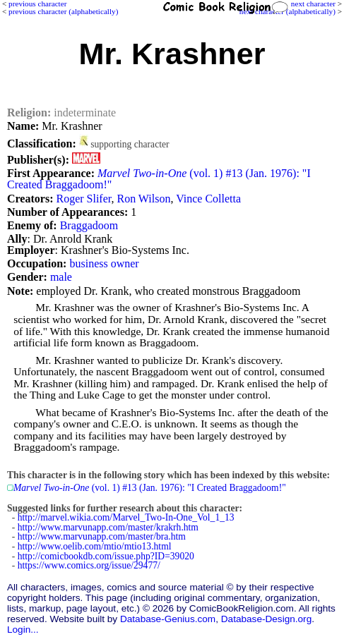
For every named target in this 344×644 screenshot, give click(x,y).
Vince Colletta (208, 199)
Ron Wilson (143, 199)
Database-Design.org (266, 619)
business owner (104, 263)
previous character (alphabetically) (63, 11)
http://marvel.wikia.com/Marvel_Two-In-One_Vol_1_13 (126, 517)
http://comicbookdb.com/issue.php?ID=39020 (106, 556)
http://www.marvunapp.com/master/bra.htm (102, 536)
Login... (23, 630)
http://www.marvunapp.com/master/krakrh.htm (108, 527)
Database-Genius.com (168, 619)
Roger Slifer (83, 199)
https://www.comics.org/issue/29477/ (89, 565)
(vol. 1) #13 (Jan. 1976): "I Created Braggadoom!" (159, 179)
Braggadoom (89, 225)
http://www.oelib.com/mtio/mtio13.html (95, 546)
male (61, 277)
